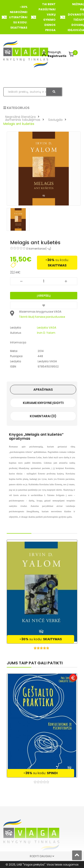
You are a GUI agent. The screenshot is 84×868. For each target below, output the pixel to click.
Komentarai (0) (43, 416)
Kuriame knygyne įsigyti (43, 403)
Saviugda (55, 120)
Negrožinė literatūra (20, 117)
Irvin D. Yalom (46, 333)
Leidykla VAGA (47, 328)
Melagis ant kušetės (19, 124)
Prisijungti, (54, 52)
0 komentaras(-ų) (39, 249)
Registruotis (57, 56)
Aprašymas (43, 390)
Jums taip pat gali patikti (35, 663)
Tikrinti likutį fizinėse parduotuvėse (42, 317)
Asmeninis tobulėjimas (23, 120)
